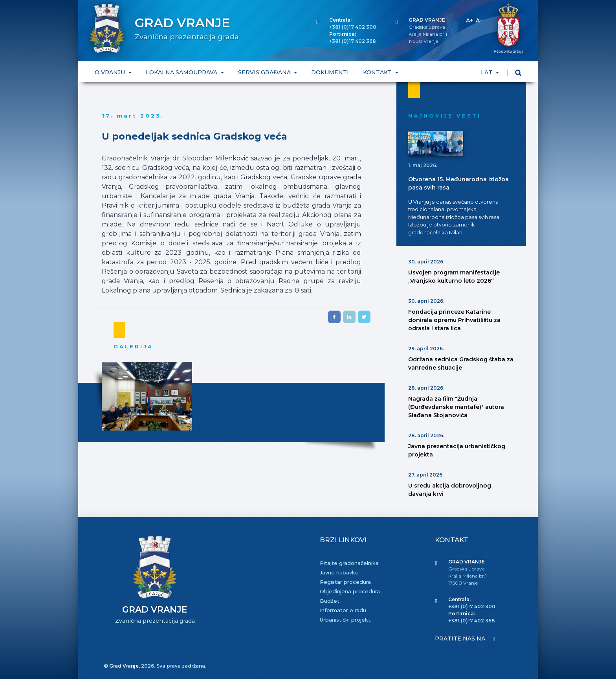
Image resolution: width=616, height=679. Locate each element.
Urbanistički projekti (346, 620)
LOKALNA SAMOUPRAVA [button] (182, 72)
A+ (469, 20)
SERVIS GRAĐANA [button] (265, 72)
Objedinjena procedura (350, 591)
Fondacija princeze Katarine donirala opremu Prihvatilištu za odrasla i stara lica (454, 320)
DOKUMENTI (330, 72)
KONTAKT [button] (378, 72)
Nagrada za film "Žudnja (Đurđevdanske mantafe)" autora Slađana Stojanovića (456, 407)
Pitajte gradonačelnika (349, 563)
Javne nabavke (339, 572)
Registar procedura (345, 582)
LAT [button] (487, 72)
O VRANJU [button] (111, 72)
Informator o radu (343, 610)
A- (479, 20)
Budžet (330, 601)
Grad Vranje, (125, 666)
